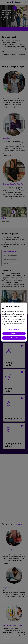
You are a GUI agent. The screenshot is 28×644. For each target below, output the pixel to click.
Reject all (14, 338)
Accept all (14, 334)
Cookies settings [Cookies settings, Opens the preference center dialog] (14, 329)
